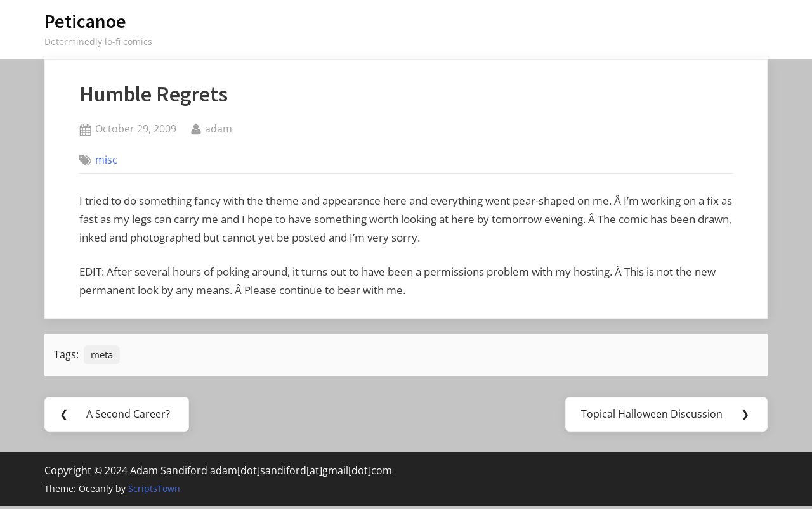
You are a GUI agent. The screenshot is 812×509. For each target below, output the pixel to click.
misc (106, 160)
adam (219, 128)
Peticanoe (85, 21)
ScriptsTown (154, 491)
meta (104, 356)
